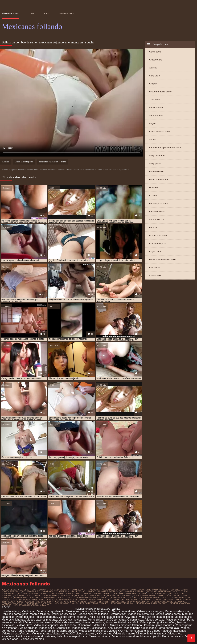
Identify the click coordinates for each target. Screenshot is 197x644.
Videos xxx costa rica (141, 614)
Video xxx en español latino (156, 617)
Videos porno (184, 625)
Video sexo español (46, 625)
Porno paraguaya (168, 628)
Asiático (153, 68)
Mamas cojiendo (151, 636)
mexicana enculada (162, 601)
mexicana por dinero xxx (39, 603)
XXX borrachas (117, 620)
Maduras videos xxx (177, 611)
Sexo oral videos (100, 636)
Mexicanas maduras (78, 611)
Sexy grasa (155, 164)
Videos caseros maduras (42, 620)
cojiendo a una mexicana (115, 590)
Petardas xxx (118, 614)
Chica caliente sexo (159, 132)
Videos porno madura (126, 636)
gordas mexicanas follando (90, 596)
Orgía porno (155, 251)
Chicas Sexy (156, 60)
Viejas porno (60, 633)
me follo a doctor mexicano (123, 599)
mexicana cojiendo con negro (80, 601)
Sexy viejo (154, 76)
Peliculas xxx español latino (106, 617)
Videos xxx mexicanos (93, 631)
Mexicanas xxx (101, 611)
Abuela (153, 140)
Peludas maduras (46, 617)
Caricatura (155, 267)
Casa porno (155, 52)
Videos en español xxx (16, 633)
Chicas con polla (158, 243)
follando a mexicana (125, 594)
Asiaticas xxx (24, 636)
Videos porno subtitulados (140, 628)
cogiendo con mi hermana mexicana (51, 590)
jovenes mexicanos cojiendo (62, 599)
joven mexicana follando (154, 597)
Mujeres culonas (67, 631)
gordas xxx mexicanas (119, 596)
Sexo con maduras (124, 611)
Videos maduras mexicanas (169, 631)
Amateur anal (156, 116)
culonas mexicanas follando (66, 594)
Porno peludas (25, 617)
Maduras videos (176, 620)
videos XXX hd (118, 631)
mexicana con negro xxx (111, 601)
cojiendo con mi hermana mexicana (150, 590)
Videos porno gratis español (158, 622)
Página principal (10, 13)
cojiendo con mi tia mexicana (38, 592)
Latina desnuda (157, 212)
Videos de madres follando (129, 633)
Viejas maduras (41, 633)
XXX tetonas (10, 628)
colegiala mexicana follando (163, 592)
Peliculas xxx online (64, 614)
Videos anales (81, 628)
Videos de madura (93, 622)
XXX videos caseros (82, 633)
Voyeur (153, 124)
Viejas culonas (28, 628)
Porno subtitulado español (122, 622)
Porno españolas (139, 631)
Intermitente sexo (158, 235)
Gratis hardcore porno (160, 92)
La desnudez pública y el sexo (165, 148)
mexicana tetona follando (94, 603)
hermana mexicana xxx (26, 597)
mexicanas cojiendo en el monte (52, 162)
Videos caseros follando (93, 614)
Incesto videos (11, 611)
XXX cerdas (104, 633)
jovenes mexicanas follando (29, 599)
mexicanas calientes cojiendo (152, 603)
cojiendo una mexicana (132, 592)
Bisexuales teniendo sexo (162, 259)
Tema (31, 13)
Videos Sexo (24, 625)
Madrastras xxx (157, 633)
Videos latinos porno (168, 614)
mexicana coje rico (51, 601)
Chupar (153, 84)
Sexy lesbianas (157, 156)
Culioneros (85, 625)
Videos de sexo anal (68, 622)
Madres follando (40, 614)
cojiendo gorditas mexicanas (102, 592)
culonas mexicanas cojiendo (33, 594)
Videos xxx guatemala (51, 611)
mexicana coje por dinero (25, 601)
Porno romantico (27, 631)
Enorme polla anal (158, 204)
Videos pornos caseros (39, 622)
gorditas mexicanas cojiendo (149, 596)
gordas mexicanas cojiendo (58, 596)
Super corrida (156, 108)
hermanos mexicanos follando (92, 597)
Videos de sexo (155, 620)
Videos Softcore (157, 220)
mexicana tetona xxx (122, 603)
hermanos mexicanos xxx (124, 597)
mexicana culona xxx (138, 601)
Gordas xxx (63, 628)
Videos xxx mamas (32, 639)
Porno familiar (47, 631)
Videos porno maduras (73, 617)
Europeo (153, 227)
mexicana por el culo (66, 603)
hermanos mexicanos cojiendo (57, 597)
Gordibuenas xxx (173, 636)
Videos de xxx (183, 617)
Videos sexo (46, 628)
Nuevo (47, 13)
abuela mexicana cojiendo (15, 590)
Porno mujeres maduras (159, 625)
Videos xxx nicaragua (150, 611)
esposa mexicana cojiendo (98, 594)
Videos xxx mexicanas (72, 620)
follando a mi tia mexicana (153, 594)
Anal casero (115, 628)
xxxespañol (99, 628)
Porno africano (97, 620)
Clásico (153, 196)
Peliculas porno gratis (15, 614)
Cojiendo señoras (44, 636)
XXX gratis (131, 617)
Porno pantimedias (159, 180)
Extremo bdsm (157, 172)
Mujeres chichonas (13, 620)
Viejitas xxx (29, 611)
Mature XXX (101, 625)
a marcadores (67, 13)
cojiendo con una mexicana (70, 592)
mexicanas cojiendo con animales (31, 605)
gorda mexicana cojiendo (28, 596)
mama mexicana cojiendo (92, 599)
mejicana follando (151, 599)
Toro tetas (155, 100)
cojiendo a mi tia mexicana (86, 590)
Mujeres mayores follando (126, 625)
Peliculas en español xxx (72, 636)
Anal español (68, 625)
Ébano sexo (155, 275)
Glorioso (153, 188)
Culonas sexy (136, 620)
